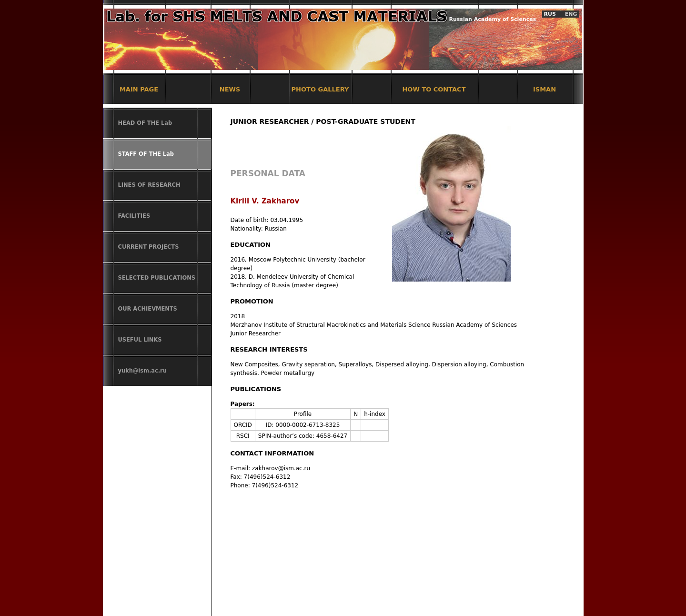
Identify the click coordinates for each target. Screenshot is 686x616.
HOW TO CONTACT (434, 89)
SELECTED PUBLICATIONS (157, 278)
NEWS (230, 89)
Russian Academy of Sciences (493, 19)
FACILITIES (134, 216)
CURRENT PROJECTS (149, 247)
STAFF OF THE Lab (146, 154)
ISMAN (545, 89)
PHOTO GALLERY (320, 89)
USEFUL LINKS (140, 340)
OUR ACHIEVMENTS (148, 309)
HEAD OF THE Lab (145, 123)
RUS (550, 14)
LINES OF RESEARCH (149, 185)
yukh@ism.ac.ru (142, 371)
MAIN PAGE (139, 89)
